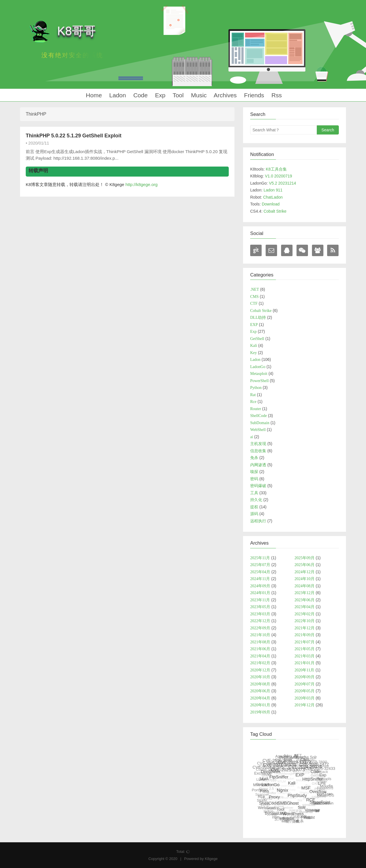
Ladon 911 (273, 190)
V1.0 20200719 (278, 176)
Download (270, 204)
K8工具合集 (276, 169)
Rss (276, 95)
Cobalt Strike (275, 211)
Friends (253, 95)
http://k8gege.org (142, 184)
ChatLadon (273, 197)
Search (328, 130)
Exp (159, 95)
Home (93, 95)
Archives (225, 95)
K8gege (211, 859)
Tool (177, 95)
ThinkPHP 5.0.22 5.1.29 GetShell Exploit (74, 136)
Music (198, 95)
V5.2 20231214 (282, 183)
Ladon (117, 95)
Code (140, 95)
